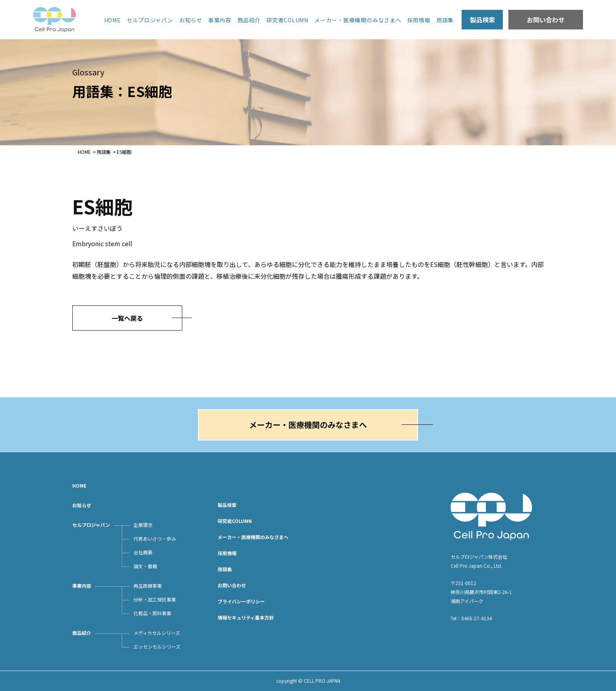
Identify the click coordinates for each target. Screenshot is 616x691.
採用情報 (419, 20)
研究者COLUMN (287, 20)
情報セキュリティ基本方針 (246, 617)
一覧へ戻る (127, 318)
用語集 (445, 20)
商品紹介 (249, 20)
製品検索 (482, 20)
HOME (113, 20)
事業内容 (220, 20)
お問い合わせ (546, 20)
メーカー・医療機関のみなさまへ (358, 20)
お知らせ (191, 20)
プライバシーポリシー (241, 601)
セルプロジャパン (150, 20)
